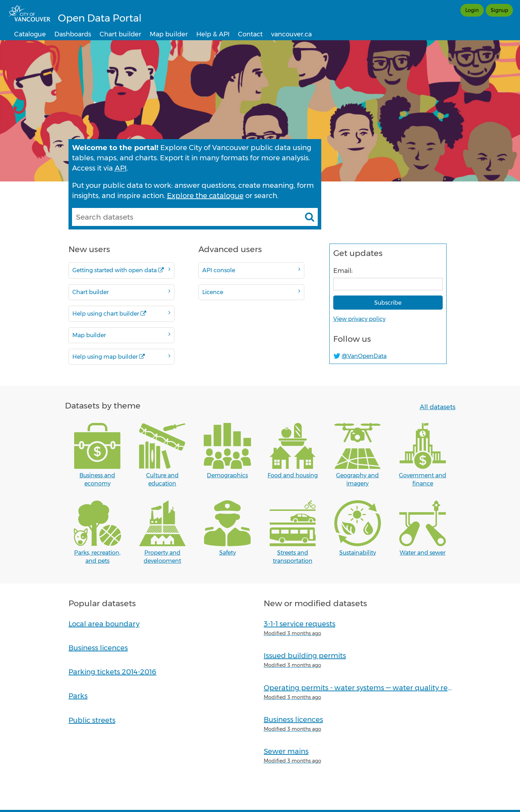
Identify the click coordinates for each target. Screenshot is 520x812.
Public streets (92, 720)
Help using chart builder (121, 313)
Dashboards (73, 34)
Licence (251, 292)
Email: (343, 271)
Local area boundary (104, 624)
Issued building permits (305, 656)
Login (472, 10)
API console (251, 270)
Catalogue (30, 34)
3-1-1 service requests (300, 624)
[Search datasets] (310, 217)
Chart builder (120, 34)
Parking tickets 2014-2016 (112, 672)
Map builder (169, 34)
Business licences (98, 648)
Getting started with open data (121, 270)
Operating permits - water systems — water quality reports (365, 688)
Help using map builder (121, 356)
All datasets (438, 407)
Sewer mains (286, 751)
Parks (78, 696)
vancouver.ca (291, 34)
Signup (499, 10)
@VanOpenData (364, 356)
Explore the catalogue (205, 196)
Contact (250, 34)
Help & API (213, 34)
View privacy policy (359, 319)
